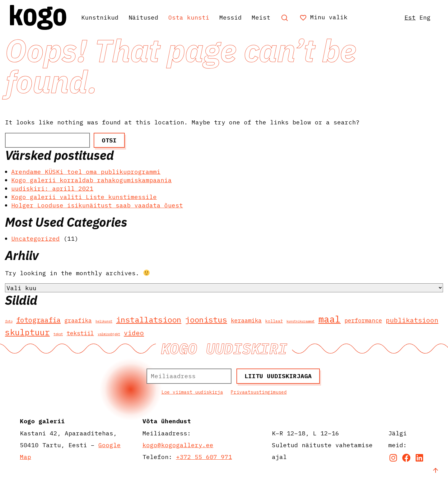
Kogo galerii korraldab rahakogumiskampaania (91, 180)
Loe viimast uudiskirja (192, 392)
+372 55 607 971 (204, 457)
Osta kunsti (189, 17)
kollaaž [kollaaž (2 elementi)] (274, 321)
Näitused (143, 17)
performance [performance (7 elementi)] (363, 320)
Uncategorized (35, 238)
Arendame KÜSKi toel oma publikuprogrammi (86, 172)
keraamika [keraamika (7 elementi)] (246, 320)
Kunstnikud (100, 17)
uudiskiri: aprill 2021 (52, 188)
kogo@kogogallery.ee (178, 445)
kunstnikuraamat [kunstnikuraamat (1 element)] (301, 321)
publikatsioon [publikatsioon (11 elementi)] (412, 320)
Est (410, 17)
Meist (261, 17)
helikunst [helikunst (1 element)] (104, 321)
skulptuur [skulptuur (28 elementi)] (27, 332)
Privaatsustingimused (259, 392)
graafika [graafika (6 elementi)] (78, 320)
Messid (231, 17)
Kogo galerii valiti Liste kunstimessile (84, 197)
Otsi (109, 140)
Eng (425, 17)
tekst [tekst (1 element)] (58, 334)
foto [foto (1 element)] (9, 321)
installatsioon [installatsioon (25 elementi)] (149, 320)
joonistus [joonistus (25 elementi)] (206, 320)
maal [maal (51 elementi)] (329, 319)
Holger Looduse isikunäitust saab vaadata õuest (97, 205)
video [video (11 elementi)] (134, 333)
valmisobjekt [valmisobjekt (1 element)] (109, 334)
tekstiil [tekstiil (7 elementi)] (80, 333)
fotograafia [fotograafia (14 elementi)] (38, 320)
